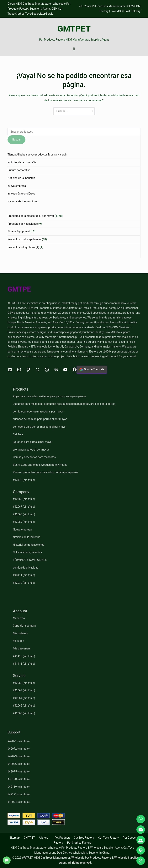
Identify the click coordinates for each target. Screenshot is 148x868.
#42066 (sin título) (24, 713)
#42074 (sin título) (19, 802)
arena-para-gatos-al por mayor (31, 450)
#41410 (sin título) (24, 656)
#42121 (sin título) (19, 794)
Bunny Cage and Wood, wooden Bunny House (40, 465)
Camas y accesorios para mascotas (34, 457)
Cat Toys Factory (108, 838)
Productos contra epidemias (24, 239)
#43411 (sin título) (24, 575)
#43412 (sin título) (24, 480)
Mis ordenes (20, 633)
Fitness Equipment (19, 231)
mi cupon (18, 641)
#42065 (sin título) (24, 706)
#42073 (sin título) (19, 756)
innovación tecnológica (21, 194)
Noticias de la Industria (21, 178)
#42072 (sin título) (19, 749)
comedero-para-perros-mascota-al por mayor (40, 427)
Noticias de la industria (27, 537)
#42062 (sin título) (24, 683)
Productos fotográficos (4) (23, 247)
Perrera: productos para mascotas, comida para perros (45, 472)
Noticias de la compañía (22, 162)
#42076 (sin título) (19, 764)
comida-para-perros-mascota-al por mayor (38, 412)
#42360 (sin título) (24, 499)
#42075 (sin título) (19, 772)
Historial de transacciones (23, 201)
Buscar (16, 140)
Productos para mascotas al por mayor (31, 216)
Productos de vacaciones (23, 224)
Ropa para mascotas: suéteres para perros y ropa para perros (49, 396)
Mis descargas (22, 649)
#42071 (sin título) (19, 741)
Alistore (44, 838)
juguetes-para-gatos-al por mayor (33, 442)
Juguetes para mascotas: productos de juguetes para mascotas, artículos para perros (64, 404)
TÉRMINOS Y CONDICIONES (30, 560)
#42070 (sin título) (24, 583)
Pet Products (63, 838)
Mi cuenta (19, 618)
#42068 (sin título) (24, 514)
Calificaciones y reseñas (27, 552)
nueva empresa (17, 186)
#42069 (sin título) (24, 522)
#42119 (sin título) (19, 787)
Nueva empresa (22, 530)
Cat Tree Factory (84, 838)
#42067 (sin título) (24, 507)
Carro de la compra (24, 626)
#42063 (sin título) (24, 690)
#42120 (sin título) (19, 779)
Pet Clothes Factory (79, 843)
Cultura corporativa (19, 170)
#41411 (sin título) (24, 664)
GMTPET (74, 29)
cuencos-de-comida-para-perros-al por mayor (40, 419)
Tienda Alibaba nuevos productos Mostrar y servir (37, 155)
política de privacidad (26, 568)
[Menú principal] (74, 49)
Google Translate (92, 370)
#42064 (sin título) (24, 698)
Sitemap (15, 838)
